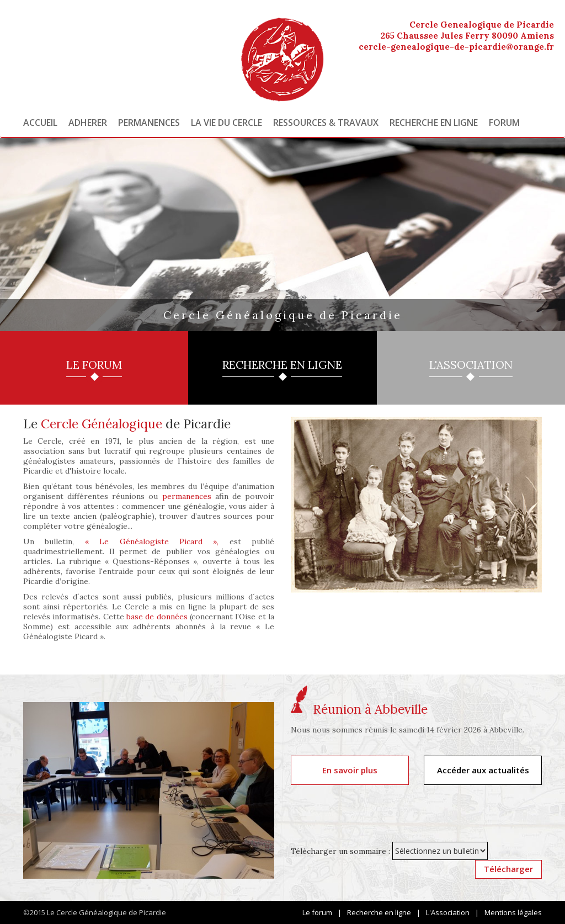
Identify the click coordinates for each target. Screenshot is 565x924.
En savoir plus (350, 770)
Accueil (40, 123)
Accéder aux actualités (483, 770)
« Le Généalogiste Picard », (152, 541)
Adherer (88, 123)
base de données (157, 617)
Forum (504, 123)
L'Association (448, 912)
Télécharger (508, 869)
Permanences (149, 123)
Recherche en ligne (434, 123)
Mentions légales (513, 912)
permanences (187, 496)
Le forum (317, 912)
